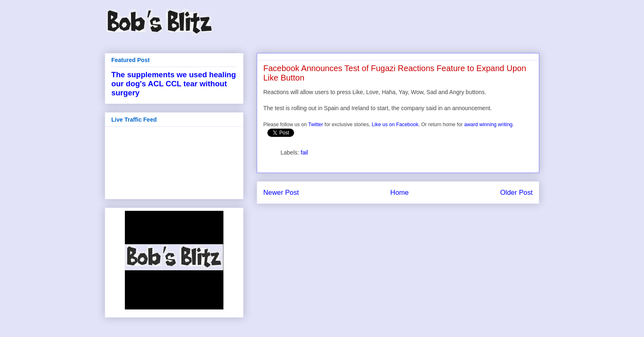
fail (304, 152)
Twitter (315, 125)
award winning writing (488, 125)
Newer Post (281, 193)
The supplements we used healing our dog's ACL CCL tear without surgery (174, 84)
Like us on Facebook (395, 125)
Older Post (516, 193)
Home (399, 193)
